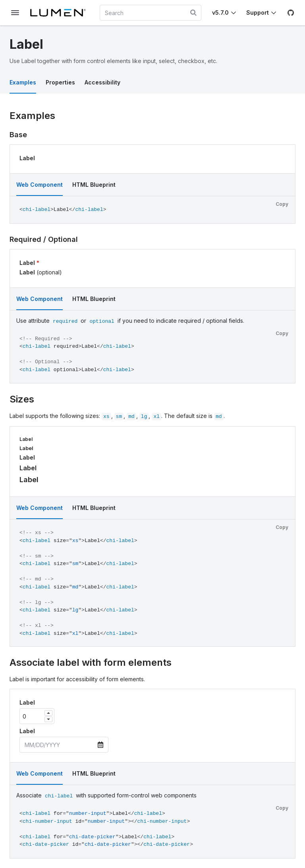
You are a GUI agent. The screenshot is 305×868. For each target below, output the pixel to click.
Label (27, 158)
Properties (60, 82)
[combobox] (151, 13)
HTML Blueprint (94, 185)
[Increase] (48, 713)
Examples (23, 82)
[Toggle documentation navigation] (15, 13)
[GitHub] (291, 13)
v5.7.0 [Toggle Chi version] (220, 12)
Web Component (40, 185)
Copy (282, 204)
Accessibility (102, 82)
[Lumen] (61, 13)
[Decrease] (48, 719)
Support (258, 12)
